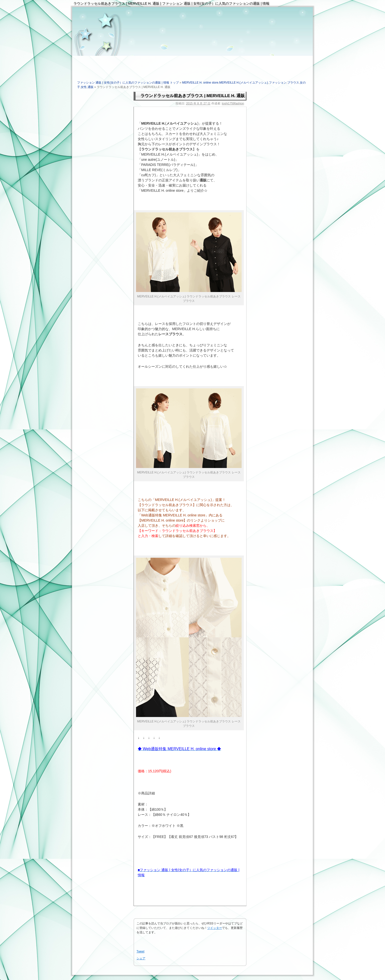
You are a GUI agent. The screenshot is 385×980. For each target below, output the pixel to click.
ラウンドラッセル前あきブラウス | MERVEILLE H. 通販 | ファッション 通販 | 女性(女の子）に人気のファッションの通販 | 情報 (171, 3)
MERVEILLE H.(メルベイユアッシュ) (244, 83)
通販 (91, 87)
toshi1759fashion (233, 103)
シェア (141, 958)
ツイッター (215, 928)
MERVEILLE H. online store (200, 83)
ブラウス (293, 83)
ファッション (278, 83)
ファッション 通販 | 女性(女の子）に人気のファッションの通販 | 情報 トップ (128, 83)
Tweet (140, 951)
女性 (84, 87)
